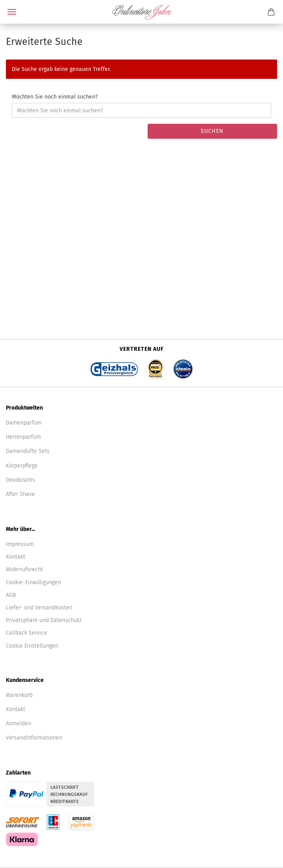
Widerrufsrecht (24, 569)
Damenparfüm (24, 423)
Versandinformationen (34, 738)
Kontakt (16, 557)
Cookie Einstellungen (32, 646)
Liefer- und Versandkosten (39, 608)
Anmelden (18, 724)
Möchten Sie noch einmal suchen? (55, 97)
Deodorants (20, 480)
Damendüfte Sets (28, 451)
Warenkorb (19, 695)
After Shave (20, 494)
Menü (12, 12)
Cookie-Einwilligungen (33, 582)
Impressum (20, 544)
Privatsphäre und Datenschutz (44, 620)
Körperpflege (22, 466)
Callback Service (27, 633)
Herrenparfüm (23, 437)
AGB (11, 595)
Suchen (212, 131)
